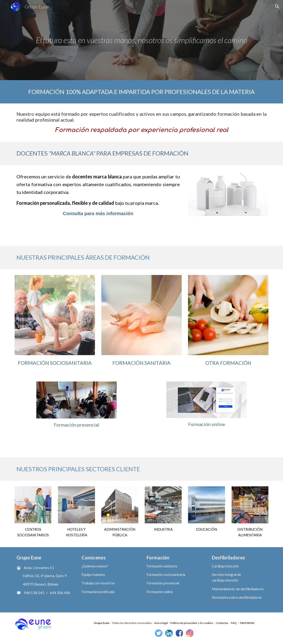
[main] (141, 40)
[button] (277, 7)
